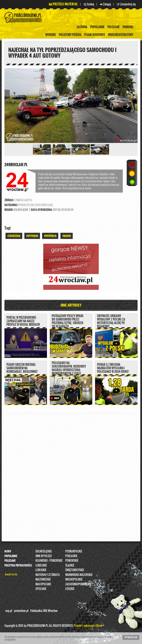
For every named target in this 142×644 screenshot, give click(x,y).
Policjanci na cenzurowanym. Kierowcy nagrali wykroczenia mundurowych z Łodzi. (69, 368)
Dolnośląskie (44, 551)
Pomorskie (72, 561)
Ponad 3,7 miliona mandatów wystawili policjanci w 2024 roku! (113, 368)
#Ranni (67, 236)
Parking (128, 27)
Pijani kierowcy (95, 35)
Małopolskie (43, 584)
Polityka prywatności (18, 565)
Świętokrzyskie (75, 570)
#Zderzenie (14, 236)
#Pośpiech (50, 236)
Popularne (97, 27)
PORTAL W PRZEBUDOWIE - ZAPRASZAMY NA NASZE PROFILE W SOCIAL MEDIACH (23, 321)
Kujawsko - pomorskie (49, 561)
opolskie (41, 589)
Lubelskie (41, 565)
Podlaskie (71, 556)
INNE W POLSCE (44, 556)
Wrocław (47, 205)
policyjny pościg (70, 35)
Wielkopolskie (74, 579)
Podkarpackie (74, 551)
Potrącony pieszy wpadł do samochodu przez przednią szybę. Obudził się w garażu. (68, 321)
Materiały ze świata (48, 575)
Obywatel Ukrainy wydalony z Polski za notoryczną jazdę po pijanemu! (111, 321)
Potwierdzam (131, 637)
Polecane (114, 27)
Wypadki (50, 35)
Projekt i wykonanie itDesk (88, 626)
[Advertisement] (71, 474)
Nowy (8, 551)
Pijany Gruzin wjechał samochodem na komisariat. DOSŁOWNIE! (22, 368)
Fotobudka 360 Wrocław (44, 611)
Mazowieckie (43, 579)
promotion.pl (21, 611)
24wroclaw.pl (16, 165)
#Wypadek (32, 236)
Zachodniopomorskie (78, 584)
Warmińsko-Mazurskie (79, 575)
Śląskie (70, 565)
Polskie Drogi (34, 205)
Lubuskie (41, 570)
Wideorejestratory (121, 35)
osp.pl (9, 611)
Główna (82, 27)
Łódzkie (70, 589)
